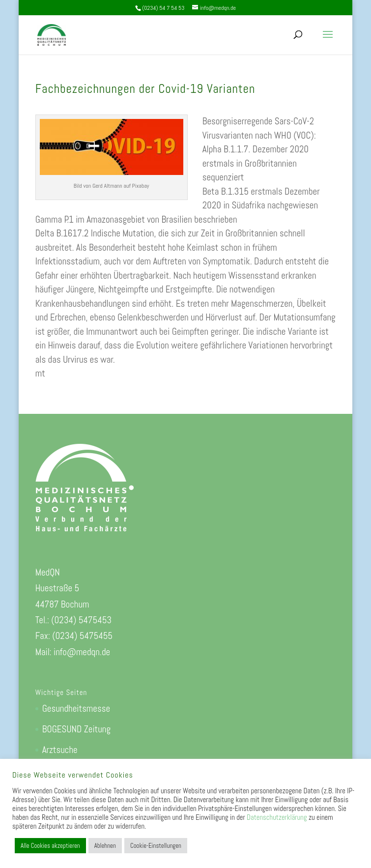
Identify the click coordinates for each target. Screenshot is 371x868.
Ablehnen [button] (105, 846)
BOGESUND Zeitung (76, 729)
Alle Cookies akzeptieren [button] (50, 846)
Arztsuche (60, 750)
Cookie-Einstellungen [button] (156, 846)
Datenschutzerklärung (277, 817)
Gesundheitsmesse (76, 709)
